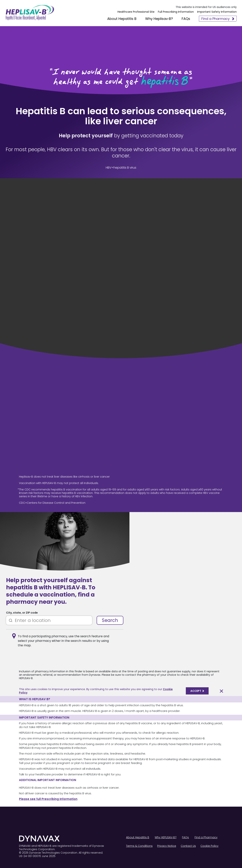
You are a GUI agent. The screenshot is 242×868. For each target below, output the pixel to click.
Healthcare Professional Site (135, 13)
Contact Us (188, 846)
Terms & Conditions (139, 846)
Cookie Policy (209, 846)
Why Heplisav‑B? (158, 19)
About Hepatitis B (121, 19)
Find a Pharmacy (217, 19)
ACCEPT (197, 691)
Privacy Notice (167, 846)
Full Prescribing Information (175, 13)
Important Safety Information (216, 13)
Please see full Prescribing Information (48, 799)
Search (110, 620)
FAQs (185, 19)
